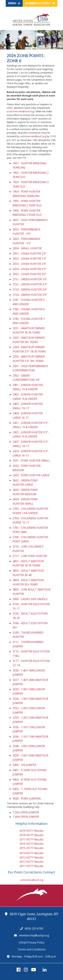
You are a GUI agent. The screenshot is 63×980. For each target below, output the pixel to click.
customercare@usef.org (20, 111)
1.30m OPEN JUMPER (26, 817)
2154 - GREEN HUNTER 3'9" (30, 295)
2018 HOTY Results (32, 835)
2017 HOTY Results (32, 839)
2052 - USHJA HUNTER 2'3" (29, 259)
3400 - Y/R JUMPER (24, 765)
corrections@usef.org (32, 880)
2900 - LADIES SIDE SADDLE (30, 599)
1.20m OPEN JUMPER (26, 812)
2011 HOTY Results (32, 866)
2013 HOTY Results (32, 857)
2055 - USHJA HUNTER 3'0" (29, 274)
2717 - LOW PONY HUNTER (30, 556)
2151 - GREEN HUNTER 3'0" (30, 279)
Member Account (40, 3)
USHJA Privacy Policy (32, 942)
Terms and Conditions (32, 949)
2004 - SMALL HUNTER (27, 248)
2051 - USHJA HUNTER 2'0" (29, 254)
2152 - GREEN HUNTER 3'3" (30, 284)
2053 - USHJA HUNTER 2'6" (29, 264)
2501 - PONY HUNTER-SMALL (31, 461)
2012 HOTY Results (32, 862)
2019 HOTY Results (32, 831)
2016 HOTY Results (32, 844)
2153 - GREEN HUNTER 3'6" (30, 290)
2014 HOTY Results (32, 853)
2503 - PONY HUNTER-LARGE (31, 475)
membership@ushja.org (34, 935)
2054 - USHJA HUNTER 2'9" (29, 269)
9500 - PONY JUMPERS (27, 799)
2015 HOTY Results (32, 848)
